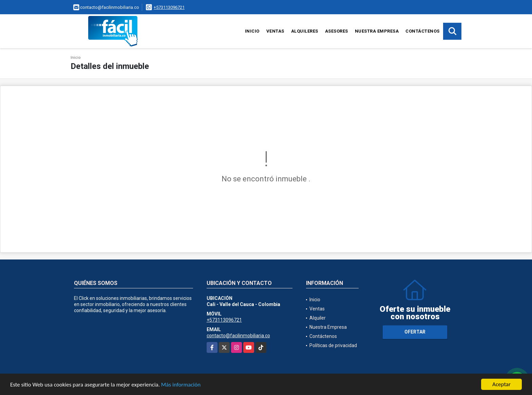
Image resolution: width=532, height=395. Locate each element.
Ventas (275, 31)
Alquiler (318, 318)
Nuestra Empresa (377, 31)
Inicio (252, 31)
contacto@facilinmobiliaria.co (238, 336)
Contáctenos (423, 31)
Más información (181, 385)
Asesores (337, 31)
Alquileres (305, 31)
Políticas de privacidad (333, 345)
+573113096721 (169, 7)
